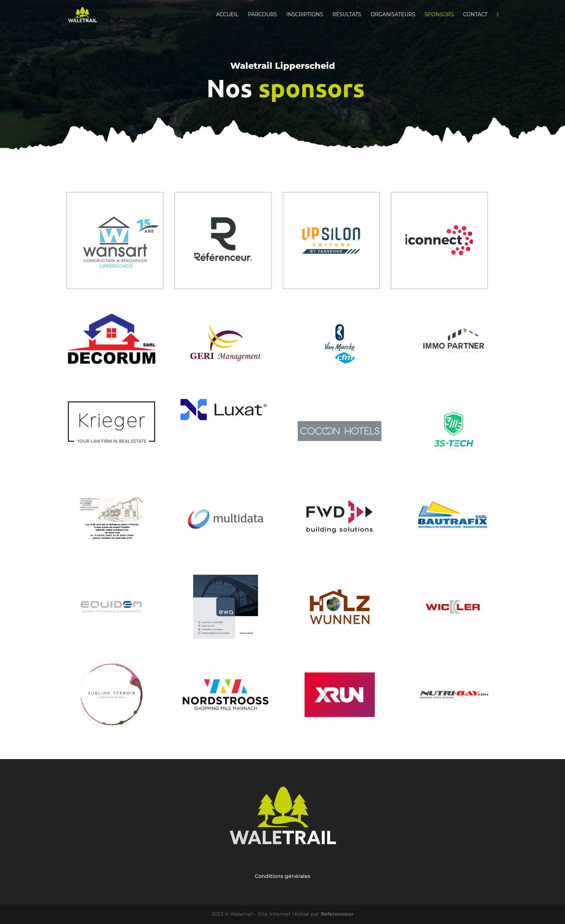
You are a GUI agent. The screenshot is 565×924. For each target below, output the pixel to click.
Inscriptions (305, 15)
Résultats (347, 15)
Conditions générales (282, 876)
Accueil (227, 15)
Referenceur (337, 914)
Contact (475, 15)
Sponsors (439, 15)
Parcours (263, 15)
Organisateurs (393, 15)
